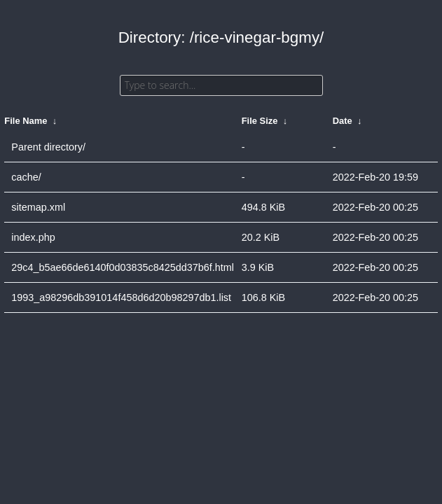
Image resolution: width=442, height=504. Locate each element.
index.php (33, 237)
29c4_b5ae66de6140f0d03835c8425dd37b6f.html (123, 267)
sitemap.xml (38, 207)
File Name (26, 121)
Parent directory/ (48, 147)
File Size (260, 121)
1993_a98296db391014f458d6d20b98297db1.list (121, 297)
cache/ (26, 177)
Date (343, 121)
